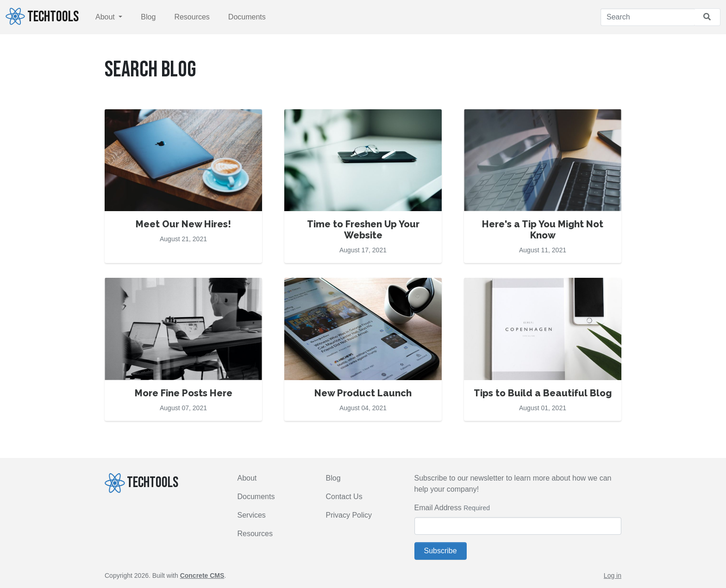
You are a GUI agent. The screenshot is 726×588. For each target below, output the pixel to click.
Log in (613, 575)
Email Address (438, 508)
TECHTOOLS (42, 17)
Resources (192, 17)
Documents (247, 17)
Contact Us (344, 497)
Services (252, 515)
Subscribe (441, 551)
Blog (148, 17)
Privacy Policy (349, 515)
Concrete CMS (202, 575)
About (106, 17)
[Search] (648, 17)
